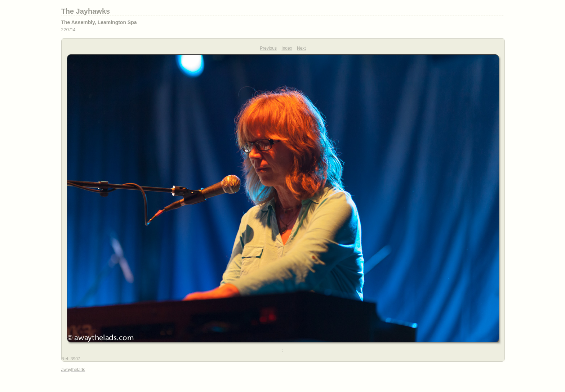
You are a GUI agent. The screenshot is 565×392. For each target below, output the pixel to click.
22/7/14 (68, 30)
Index (287, 48)
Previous (268, 48)
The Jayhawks (86, 11)
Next (301, 48)
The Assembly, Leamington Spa (99, 22)
